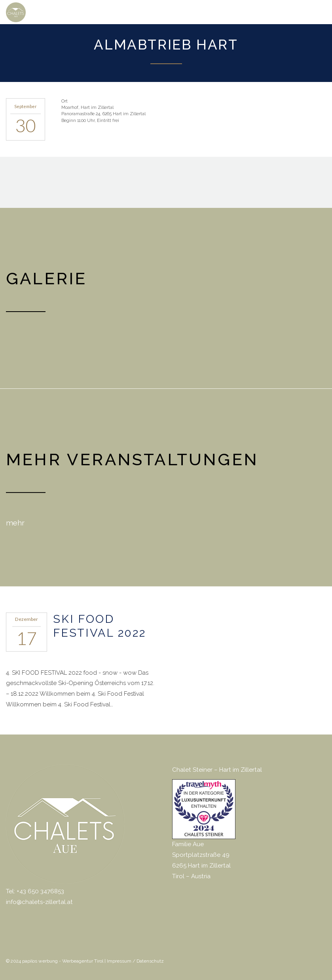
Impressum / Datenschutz (135, 961)
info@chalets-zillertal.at (39, 902)
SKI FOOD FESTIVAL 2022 (100, 625)
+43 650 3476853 (40, 891)
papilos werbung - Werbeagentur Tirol (63, 961)
